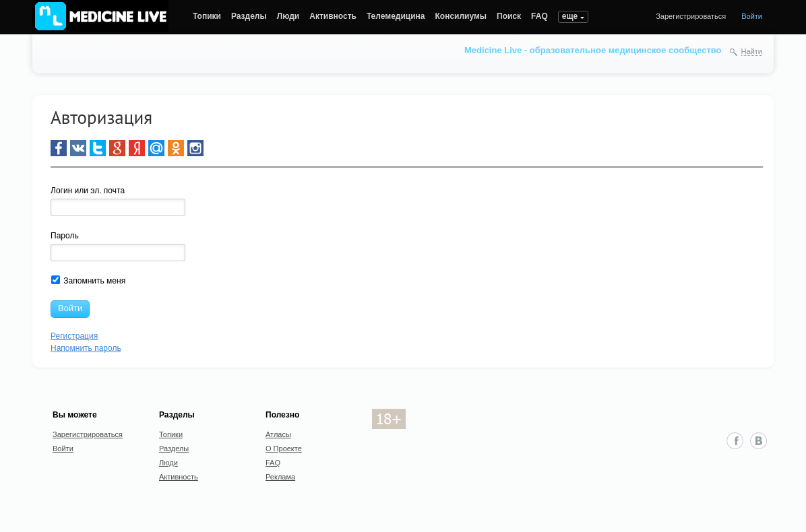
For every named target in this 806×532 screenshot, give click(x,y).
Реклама (280, 477)
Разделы (249, 16)
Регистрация (74, 336)
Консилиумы (461, 16)
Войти (752, 16)
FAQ (539, 16)
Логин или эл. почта (88, 191)
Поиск (509, 16)
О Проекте (284, 448)
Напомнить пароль (86, 348)
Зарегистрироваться (691, 16)
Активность (333, 16)
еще (570, 16)
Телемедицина (396, 16)
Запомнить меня (88, 280)
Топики (207, 16)
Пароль (65, 236)
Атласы (278, 434)
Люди (288, 16)
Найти (752, 51)
